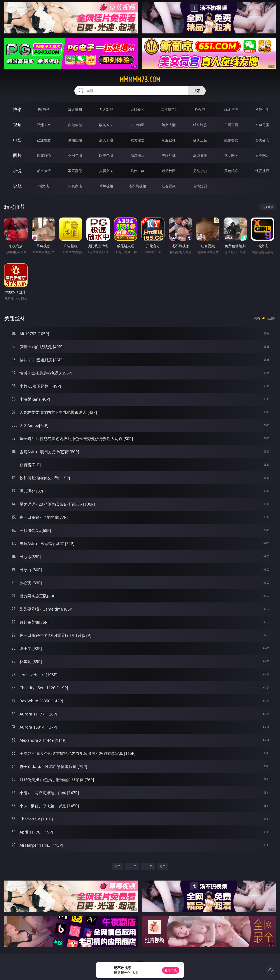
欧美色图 (106, 155)
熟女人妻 (169, 125)
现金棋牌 (231, 110)
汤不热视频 (137, 186)
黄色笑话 (231, 171)
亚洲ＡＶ (44, 125)
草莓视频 (106, 186)
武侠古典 (137, 171)
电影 (17, 140)
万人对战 (106, 110)
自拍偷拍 (75, 125)
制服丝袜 (169, 140)
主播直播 (231, 125)
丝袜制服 (200, 125)
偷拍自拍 (75, 140)
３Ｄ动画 (137, 125)
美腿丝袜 (169, 155)
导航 (17, 186)
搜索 (197, 91)
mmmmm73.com (140, 80)
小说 (17, 171)
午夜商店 (75, 186)
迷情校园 (169, 171)
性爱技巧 (262, 171)
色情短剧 (200, 186)
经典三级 (200, 140)
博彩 (17, 109)
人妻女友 (106, 171)
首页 (117, 866)
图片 (17, 155)
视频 (17, 125)
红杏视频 (169, 186)
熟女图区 (231, 155)
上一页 (132, 866)
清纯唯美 (200, 155)
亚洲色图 (75, 155)
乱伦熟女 (231, 140)
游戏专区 (137, 110)
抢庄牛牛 (262, 110)
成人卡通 (106, 140)
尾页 (163, 866)
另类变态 (262, 140)
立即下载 (171, 970)
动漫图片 (137, 155)
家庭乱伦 (75, 171)
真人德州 (75, 110)
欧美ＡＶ (106, 125)
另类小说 (200, 171)
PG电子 (44, 110)
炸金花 (200, 110)
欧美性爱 (137, 140)
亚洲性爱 (44, 140)
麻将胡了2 (169, 110)
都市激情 (44, 171)
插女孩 (44, 186)
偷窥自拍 (44, 155)
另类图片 (262, 155)
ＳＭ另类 (262, 125)
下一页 (148, 866)
